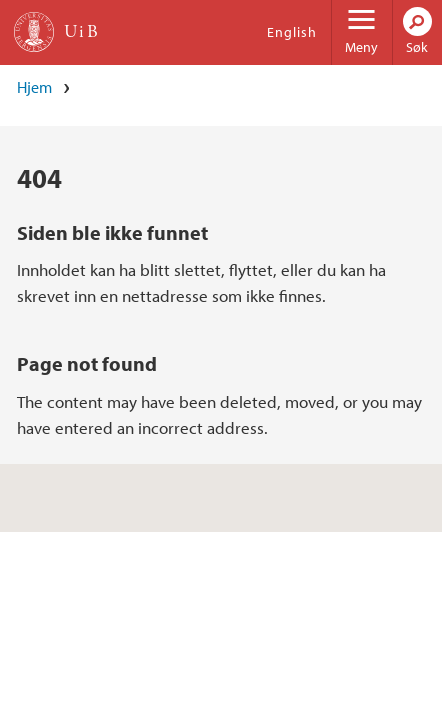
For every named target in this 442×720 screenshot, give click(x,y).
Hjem (34, 87)
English (292, 32)
